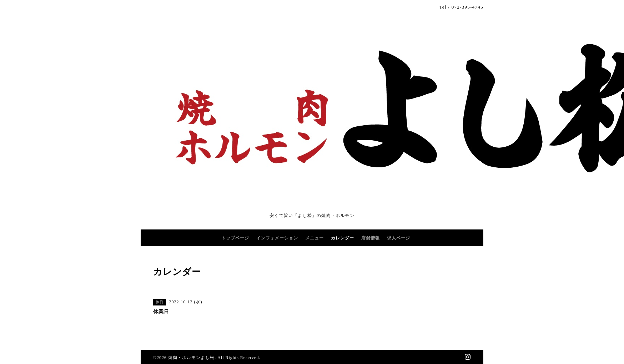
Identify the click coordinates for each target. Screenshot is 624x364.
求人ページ (399, 238)
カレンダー (343, 238)
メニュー (314, 238)
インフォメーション (277, 238)
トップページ (235, 238)
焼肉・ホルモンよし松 (191, 358)
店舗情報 (371, 238)
